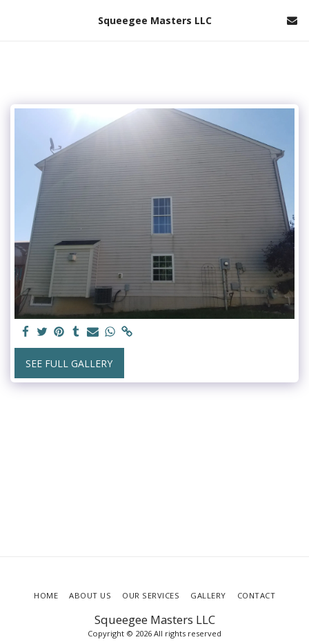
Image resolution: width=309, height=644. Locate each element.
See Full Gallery (69, 363)
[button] (15, 20)
